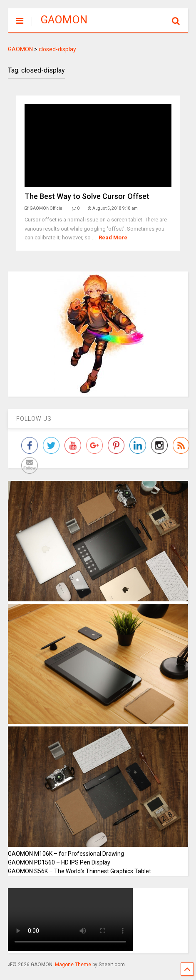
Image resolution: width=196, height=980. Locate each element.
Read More (113, 237)
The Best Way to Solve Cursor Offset (87, 196)
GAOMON (64, 20)
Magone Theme (73, 965)
